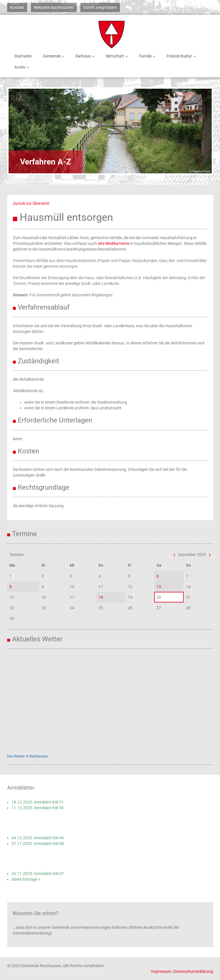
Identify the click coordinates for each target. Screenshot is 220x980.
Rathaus (86, 56)
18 (101, 597)
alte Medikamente (114, 243)
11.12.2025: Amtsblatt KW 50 (38, 808)
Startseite (23, 56)
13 (159, 587)
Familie (148, 56)
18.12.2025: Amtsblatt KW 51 (38, 802)
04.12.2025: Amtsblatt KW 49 (38, 838)
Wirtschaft (118, 56)
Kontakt (17, 7)
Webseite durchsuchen (54, 7)
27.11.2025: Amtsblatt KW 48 (38, 844)
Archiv (23, 67)
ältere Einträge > (26, 879)
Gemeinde (55, 56)
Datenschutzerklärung (193, 971)
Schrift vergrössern (100, 7)
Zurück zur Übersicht (31, 203)
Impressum (161, 971)
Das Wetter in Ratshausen (28, 756)
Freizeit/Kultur (182, 56)
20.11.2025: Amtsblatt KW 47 (38, 874)
